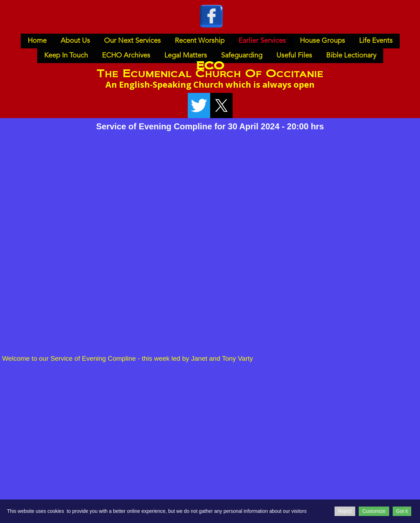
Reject (345, 511)
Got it (402, 511)
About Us (75, 41)
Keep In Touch (66, 56)
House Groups (322, 41)
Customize (374, 511)
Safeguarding (242, 56)
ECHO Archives (126, 56)
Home (37, 41)
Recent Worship (200, 41)
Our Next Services (132, 41)
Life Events (376, 41)
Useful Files (294, 56)
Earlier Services (262, 41)
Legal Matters (186, 56)
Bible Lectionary (351, 56)
